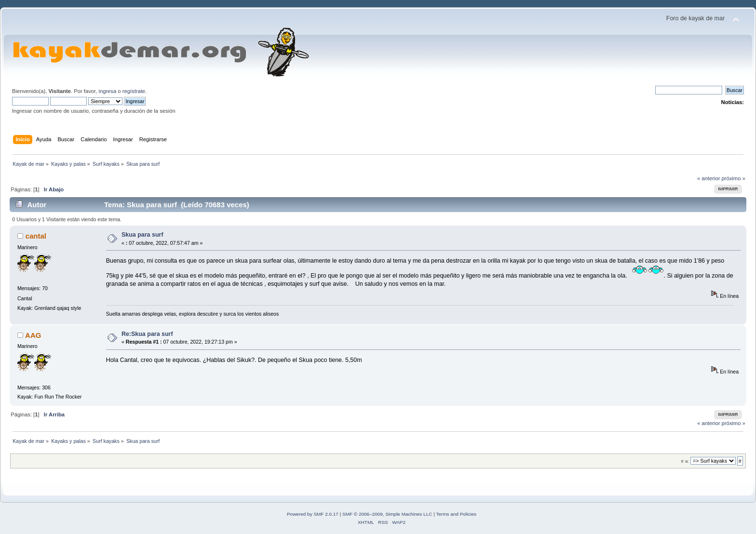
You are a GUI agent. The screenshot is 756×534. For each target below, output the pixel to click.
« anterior (709, 178)
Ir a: (685, 461)
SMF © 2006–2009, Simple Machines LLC (387, 514)
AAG (33, 335)
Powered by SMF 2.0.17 (313, 514)
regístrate (134, 91)
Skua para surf (142, 235)
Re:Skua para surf (147, 334)
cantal (36, 236)
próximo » (734, 178)
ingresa (107, 91)
